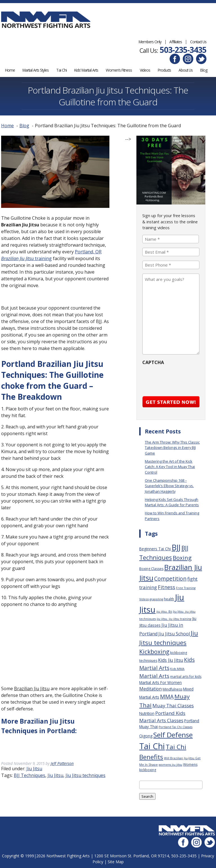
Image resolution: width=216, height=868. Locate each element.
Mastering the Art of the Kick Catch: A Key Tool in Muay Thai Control (170, 466)
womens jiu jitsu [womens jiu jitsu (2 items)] (170, 764)
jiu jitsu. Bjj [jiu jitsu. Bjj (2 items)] (164, 611)
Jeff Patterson (62, 763)
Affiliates (176, 42)
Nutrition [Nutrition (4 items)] (147, 713)
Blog (204, 70)
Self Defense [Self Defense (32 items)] (173, 734)
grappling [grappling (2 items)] (156, 599)
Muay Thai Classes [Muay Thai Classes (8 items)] (173, 705)
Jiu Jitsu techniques (85, 775)
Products (164, 70)
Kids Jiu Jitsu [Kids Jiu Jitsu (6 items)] (171, 660)
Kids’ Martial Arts (86, 70)
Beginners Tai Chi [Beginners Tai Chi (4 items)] (155, 548)
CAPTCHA (153, 362)
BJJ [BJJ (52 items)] (176, 547)
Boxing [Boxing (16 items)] (182, 557)
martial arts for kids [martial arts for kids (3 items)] (186, 677)
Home (10, 70)
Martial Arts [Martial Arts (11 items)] (154, 676)
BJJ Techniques (30, 775)
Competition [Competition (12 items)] (170, 578)
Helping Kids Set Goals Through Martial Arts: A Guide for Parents (172, 502)
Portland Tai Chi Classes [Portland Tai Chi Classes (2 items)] (175, 727)
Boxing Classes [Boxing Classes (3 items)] (151, 568)
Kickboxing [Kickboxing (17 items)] (154, 651)
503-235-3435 (183, 50)
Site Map (116, 861)
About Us (186, 70)
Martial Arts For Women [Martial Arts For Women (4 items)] (160, 682)
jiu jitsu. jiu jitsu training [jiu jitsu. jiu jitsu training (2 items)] (174, 619)
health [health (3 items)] (169, 599)
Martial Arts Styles (36, 70)
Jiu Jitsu (34, 768)
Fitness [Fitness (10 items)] (166, 587)
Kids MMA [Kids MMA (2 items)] (177, 669)
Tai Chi (61, 70)
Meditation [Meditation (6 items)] (150, 689)
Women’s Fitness (119, 70)
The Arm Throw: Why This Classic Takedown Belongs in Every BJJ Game (172, 447)
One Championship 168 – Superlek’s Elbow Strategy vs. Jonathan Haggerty (169, 486)
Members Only (150, 42)
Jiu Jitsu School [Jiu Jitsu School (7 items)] (174, 633)
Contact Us (198, 42)
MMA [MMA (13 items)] (167, 696)
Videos (145, 70)
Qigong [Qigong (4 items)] (146, 736)
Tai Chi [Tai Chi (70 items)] (152, 746)
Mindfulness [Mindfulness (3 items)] (172, 689)
